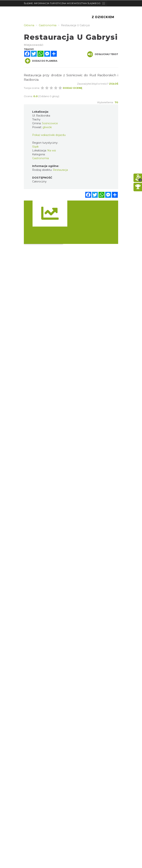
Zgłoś (114, 84)
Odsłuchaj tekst (103, 54)
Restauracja (60, 170)
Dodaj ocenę (73, 88)
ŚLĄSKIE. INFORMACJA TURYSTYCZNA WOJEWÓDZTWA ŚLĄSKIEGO (62, 3)
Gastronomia (40, 158)
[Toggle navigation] (104, 3)
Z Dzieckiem (103, 17)
